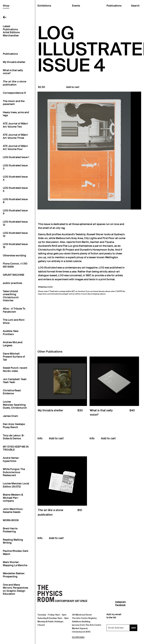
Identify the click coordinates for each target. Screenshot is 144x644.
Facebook (120, 605)
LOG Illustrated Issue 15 (15, 246)
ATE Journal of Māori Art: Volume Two (15, 125)
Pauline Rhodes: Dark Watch (16, 553)
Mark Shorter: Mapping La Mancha (15, 564)
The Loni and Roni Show (14, 322)
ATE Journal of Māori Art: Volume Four (15, 148)
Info (40, 438)
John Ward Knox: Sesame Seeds (13, 511)
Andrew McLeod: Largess (13, 344)
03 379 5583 (78, 637)
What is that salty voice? (13, 72)
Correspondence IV (14, 93)
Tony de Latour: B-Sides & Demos (14, 437)
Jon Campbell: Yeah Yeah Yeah (15, 381)
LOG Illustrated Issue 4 (15, 178)
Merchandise (11, 36)
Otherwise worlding (14, 256)
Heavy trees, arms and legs (16, 114)
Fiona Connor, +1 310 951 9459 (15, 265)
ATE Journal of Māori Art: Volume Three (15, 136)
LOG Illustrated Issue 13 (15, 235)
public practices (12, 283)
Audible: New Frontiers (11, 333)
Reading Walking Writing (13, 541)
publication (15, 83)
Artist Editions (11, 32)
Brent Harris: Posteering (10, 530)
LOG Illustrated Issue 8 (15, 201)
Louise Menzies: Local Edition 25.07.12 (16, 485)
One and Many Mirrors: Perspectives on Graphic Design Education (15, 589)
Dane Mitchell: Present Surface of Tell (14, 357)
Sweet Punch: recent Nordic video (15, 370)
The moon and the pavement (14, 103)
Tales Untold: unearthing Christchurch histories (11, 296)
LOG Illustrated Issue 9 (15, 212)
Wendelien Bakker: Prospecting (14, 575)
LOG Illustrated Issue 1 (16, 157)
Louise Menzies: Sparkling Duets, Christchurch (15, 405)
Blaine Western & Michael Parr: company (13, 498)
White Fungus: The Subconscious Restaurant (14, 472)
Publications (10, 29)
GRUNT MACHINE (14, 275)
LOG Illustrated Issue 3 (15, 167)
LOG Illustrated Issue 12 (15, 223)
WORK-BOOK (11, 520)
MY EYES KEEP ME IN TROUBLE (16, 448)
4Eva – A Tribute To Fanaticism (14, 310)
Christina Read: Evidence (12, 392)
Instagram (121, 602)
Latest (6, 26)
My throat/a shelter (14, 62)
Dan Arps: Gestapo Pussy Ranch (14, 426)
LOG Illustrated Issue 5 (15, 190)
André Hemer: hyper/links (11, 460)
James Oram (10, 416)
